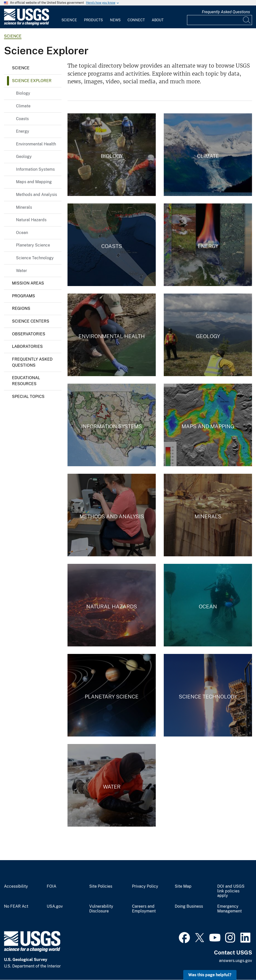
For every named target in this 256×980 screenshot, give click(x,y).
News (115, 20)
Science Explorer (32, 81)
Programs (23, 296)
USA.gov (55, 906)
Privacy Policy (145, 886)
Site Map (183, 886)
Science (69, 20)
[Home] (26, 24)
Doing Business (189, 906)
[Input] (219, 20)
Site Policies (101, 886)
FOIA (51, 886)
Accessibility (16, 886)
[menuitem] (69, 17)
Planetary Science (33, 245)
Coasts (22, 119)
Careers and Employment (144, 909)
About (158, 20)
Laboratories (27, 346)
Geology (24, 157)
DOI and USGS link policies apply (231, 891)
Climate (23, 106)
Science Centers (31, 321)
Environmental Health (36, 144)
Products (93, 20)
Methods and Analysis (36, 195)
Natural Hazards (31, 220)
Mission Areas (28, 283)
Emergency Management (229, 909)
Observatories (29, 334)
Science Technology (35, 258)
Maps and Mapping (34, 182)
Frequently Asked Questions (226, 12)
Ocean (22, 233)
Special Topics (28, 397)
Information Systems (35, 169)
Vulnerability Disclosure (101, 909)
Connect (136, 20)
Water (21, 271)
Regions (21, 308)
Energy (23, 131)
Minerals (24, 207)
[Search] (247, 20)
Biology (23, 93)
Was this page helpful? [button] (210, 975)
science (13, 36)
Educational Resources (26, 381)
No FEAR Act (16, 906)
